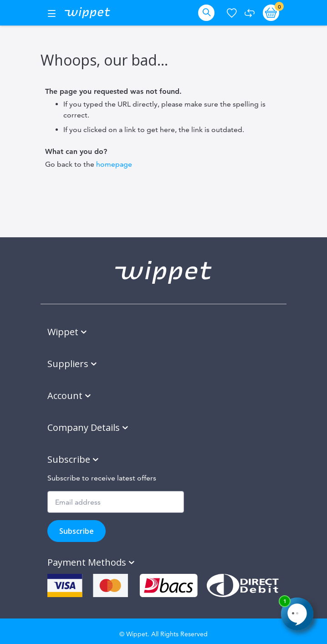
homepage (114, 164)
